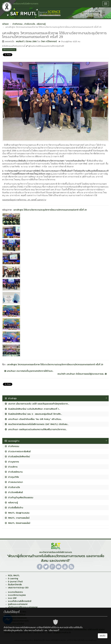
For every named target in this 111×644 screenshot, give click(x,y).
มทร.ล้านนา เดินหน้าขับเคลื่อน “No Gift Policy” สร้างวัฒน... (33, 419)
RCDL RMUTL (14, 576)
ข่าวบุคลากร (12, 462)
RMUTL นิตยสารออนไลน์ (17, 523)
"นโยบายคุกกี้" (54, 630)
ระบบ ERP (12, 598)
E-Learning (13, 579)
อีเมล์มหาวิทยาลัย (15, 585)
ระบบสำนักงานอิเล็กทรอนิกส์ (20, 601)
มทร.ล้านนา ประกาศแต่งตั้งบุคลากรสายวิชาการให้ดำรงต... (29, 371)
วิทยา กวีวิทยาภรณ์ (49, 41)
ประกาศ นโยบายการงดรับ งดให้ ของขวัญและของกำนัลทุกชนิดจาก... (37, 404)
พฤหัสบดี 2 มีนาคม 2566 (26, 41)
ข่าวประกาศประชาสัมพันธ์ (18, 451)
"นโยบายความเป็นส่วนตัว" (34, 630)
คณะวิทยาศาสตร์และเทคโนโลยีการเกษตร (20, 4)
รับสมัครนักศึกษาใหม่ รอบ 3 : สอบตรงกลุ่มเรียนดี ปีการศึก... (33, 414)
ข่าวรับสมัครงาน (14, 472)
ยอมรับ (103, 636)
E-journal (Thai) (15, 582)
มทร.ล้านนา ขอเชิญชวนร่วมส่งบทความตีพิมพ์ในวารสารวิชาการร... (36, 429)
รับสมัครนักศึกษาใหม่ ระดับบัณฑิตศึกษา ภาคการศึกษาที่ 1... (32, 409)
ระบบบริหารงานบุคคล (17, 595)
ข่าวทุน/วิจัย (12, 477)
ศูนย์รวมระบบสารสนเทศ (18, 604)
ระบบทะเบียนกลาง (15, 592)
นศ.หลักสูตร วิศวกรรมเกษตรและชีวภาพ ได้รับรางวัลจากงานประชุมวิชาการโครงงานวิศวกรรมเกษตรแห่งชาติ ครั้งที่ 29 (55, 365)
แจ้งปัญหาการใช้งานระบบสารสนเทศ (23, 607)
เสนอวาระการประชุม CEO (18, 588)
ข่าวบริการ (11, 467)
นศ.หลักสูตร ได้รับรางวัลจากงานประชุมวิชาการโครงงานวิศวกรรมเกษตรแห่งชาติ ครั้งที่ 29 (50, 210)
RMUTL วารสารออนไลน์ (17, 518)
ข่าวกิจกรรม (12, 446)
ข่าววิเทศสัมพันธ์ (14, 492)
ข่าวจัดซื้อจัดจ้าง (14, 508)
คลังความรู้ (11, 503)
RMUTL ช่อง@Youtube (17, 513)
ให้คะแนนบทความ (9, 49)
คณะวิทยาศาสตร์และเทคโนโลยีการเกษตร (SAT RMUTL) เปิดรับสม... (37, 424)
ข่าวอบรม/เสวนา (14, 482)
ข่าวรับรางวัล (12, 487)
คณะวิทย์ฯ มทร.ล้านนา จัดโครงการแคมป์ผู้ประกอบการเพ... (82, 374)
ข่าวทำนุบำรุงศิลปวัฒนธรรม (19, 497)
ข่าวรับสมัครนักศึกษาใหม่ (17, 456)
